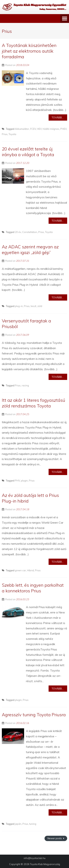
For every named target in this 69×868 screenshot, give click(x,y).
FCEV (33, 129)
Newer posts (55, 838)
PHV (17, 481)
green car (20, 570)
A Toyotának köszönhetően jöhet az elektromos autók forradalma (29, 51)
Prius (5, 134)
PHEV (63, 129)
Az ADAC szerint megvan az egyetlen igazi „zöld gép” (30, 250)
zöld (40, 306)
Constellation (30, 232)
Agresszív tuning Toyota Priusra (34, 715)
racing (25, 385)
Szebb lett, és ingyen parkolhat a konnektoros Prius (33, 588)
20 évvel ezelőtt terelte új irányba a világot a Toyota (28, 152)
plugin (24, 481)
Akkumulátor (22, 129)
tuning (33, 824)
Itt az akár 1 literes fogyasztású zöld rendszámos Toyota (33, 403)
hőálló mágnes (51, 129)
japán (18, 824)
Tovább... (57, 117)
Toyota (12, 134)
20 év (18, 232)
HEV (39, 129)
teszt (33, 306)
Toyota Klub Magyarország (45, 864)
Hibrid (30, 570)
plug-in (19, 306)
